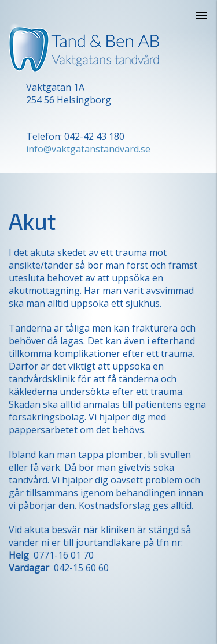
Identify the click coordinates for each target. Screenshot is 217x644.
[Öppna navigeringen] (201, 16)
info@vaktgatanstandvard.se (88, 149)
